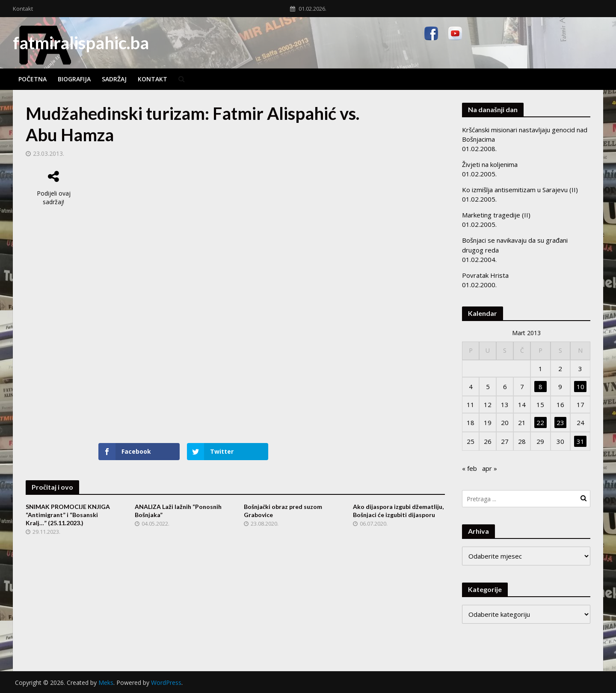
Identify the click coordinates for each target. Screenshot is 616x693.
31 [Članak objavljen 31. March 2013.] (580, 441)
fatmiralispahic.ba (81, 43)
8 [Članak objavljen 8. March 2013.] (540, 387)
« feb (469, 468)
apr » (490, 468)
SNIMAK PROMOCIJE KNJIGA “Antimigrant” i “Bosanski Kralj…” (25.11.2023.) (68, 515)
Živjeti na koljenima (490, 164)
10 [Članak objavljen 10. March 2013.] (580, 387)
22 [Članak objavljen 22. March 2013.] (540, 422)
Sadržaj (114, 79)
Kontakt (23, 9)
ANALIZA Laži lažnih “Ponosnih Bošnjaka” (178, 511)
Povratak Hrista (485, 275)
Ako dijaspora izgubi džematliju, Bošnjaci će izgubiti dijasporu (398, 511)
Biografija (74, 79)
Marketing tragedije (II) (496, 215)
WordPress (166, 683)
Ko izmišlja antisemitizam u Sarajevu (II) (520, 190)
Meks (106, 683)
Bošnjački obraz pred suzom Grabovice (283, 511)
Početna (33, 79)
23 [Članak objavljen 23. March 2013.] (560, 422)
